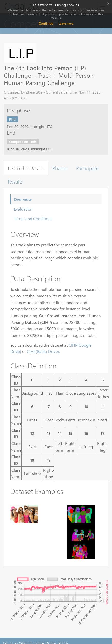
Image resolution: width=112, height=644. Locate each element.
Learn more (66, 23)
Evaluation (23, 209)
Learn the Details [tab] (26, 168)
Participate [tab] (87, 168)
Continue (46, 23)
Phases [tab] (60, 168)
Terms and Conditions (33, 218)
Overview (23, 199)
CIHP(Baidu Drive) (43, 351)
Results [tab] (15, 181)
